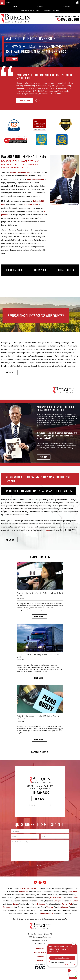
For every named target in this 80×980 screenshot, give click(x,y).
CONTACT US (9, 372)
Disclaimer (40, 957)
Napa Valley (23, 892)
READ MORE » (39, 617)
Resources (40, 948)
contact (47, 530)
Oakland (33, 889)
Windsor (65, 907)
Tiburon (50, 907)
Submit (39, 865)
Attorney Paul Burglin (36, 179)
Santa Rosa (72, 892)
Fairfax (75, 898)
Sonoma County (47, 913)
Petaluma (41, 904)
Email (40, 7)
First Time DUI (14, 270)
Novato (15, 904)
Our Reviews (25, 101)
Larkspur (57, 901)
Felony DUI (40, 270)
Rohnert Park (67, 904)
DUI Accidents (66, 270)
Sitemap (40, 961)
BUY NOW (44, 457)
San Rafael (25, 889)
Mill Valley (74, 901)
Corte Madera (56, 898)
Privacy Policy (40, 952)
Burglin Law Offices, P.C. (20, 172)
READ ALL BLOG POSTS (39, 752)
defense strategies (31, 205)
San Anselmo (8, 907)
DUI (27, 176)
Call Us (13, 7)
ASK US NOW (12, 59)
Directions (39, 799)
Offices (67, 7)
